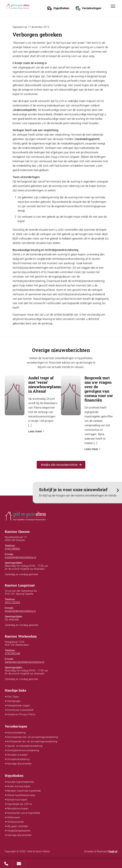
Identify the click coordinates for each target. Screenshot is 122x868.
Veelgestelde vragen (19, 706)
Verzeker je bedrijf (17, 755)
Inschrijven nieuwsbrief (20, 710)
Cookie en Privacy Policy (21, 714)
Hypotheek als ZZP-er (20, 804)
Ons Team (13, 697)
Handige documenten (19, 764)
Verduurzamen (15, 822)
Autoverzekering (16, 733)
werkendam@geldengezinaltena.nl (25, 662)
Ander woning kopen (19, 786)
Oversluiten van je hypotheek (24, 813)
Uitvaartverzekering (18, 759)
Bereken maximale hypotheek (24, 791)
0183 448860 (12, 549)
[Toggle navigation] (113, 6)
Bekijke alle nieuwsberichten (61, 465)
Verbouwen (14, 817)
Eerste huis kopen (17, 800)
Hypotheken (58, 8)
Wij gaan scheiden (18, 826)
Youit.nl (113, 851)
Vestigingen (14, 701)
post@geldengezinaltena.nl (20, 557)
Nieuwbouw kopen (18, 809)
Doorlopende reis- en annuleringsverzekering (33, 737)
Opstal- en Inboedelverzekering (25, 746)
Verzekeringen (88, 8)
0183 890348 (12, 653)
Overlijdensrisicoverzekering (23, 750)
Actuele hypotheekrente (20, 782)
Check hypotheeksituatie (21, 795)
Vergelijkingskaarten (19, 831)
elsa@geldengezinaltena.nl (20, 611)
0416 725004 (12, 602)
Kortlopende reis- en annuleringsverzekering (32, 741)
